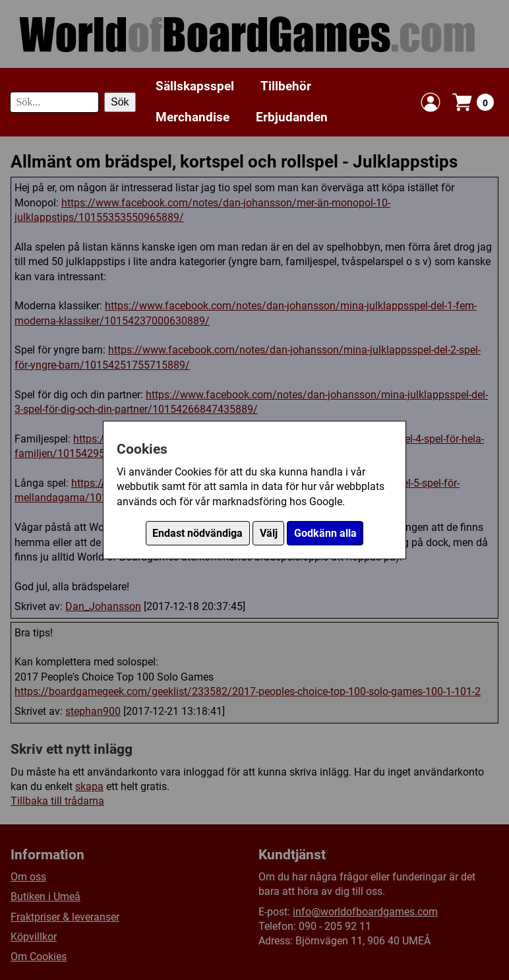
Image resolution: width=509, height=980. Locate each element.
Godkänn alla (325, 533)
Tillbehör (286, 86)
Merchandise (193, 117)
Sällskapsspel (195, 86)
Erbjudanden (292, 117)
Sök (120, 102)
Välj (269, 533)
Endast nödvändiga (197, 533)
